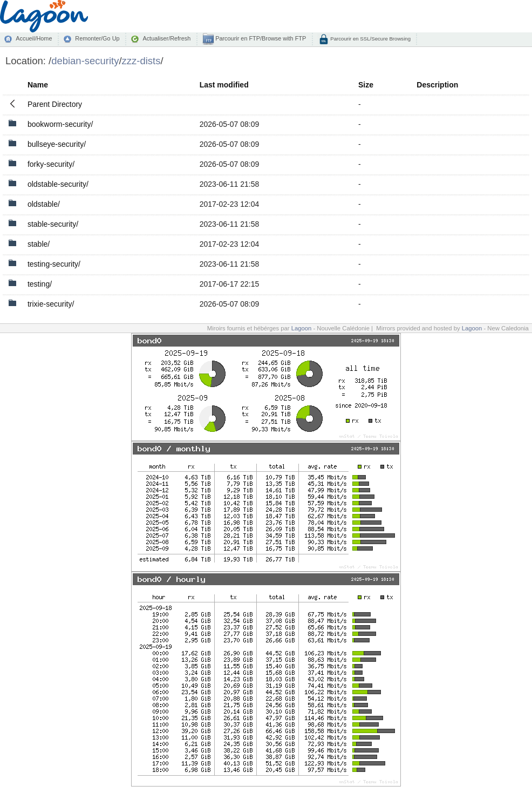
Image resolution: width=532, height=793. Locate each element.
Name (38, 85)
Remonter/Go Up (97, 38)
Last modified (224, 85)
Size (366, 85)
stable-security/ (53, 224)
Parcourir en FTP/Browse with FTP (260, 38)
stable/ (39, 244)
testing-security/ (54, 264)
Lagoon (302, 328)
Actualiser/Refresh (166, 38)
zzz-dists (141, 61)
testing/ (40, 284)
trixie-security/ (51, 304)
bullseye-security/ (57, 144)
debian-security (85, 61)
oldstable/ (44, 204)
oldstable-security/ (58, 184)
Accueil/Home (34, 38)
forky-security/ (51, 164)
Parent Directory (55, 104)
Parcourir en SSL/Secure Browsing (370, 39)
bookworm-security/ (60, 124)
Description (437, 85)
